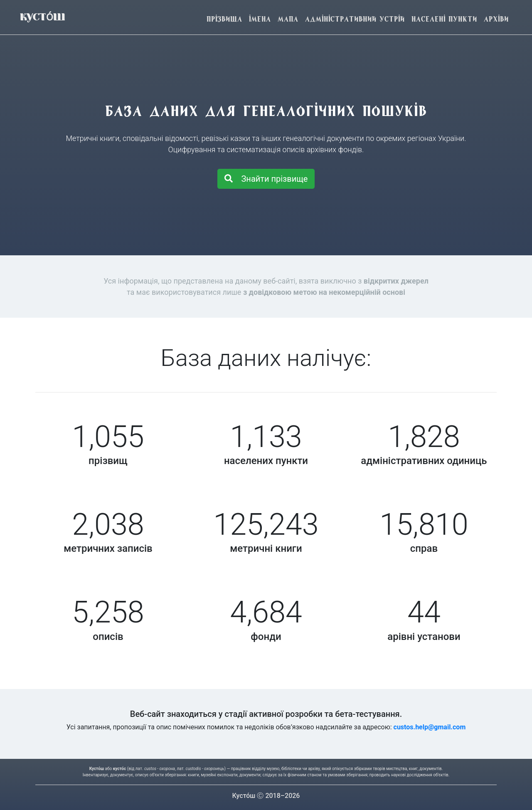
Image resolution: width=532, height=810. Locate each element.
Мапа (288, 19)
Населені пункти (444, 19)
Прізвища (224, 19)
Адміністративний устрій (355, 19)
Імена (260, 19)
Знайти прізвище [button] (266, 179)
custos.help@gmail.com (430, 727)
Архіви (496, 19)
